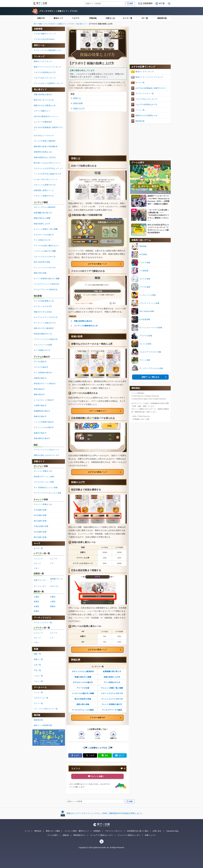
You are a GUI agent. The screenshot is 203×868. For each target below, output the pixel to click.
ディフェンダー (40, 586)
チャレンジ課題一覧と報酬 (112, 688)
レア (52, 563)
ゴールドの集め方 (41, 367)
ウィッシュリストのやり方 (112, 699)
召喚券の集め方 (40, 378)
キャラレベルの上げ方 (43, 306)
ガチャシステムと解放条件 (83, 671)
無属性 (37, 611)
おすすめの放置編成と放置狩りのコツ (151, 88)
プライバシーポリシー (114, 831)
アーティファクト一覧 (145, 94)
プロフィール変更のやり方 (45, 185)
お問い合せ (157, 831)
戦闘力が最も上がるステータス (47, 455)
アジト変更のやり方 (112, 682)
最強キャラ (58, 18)
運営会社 (38, 831)
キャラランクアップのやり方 (46, 317)
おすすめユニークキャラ (44, 136)
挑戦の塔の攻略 (83, 704)
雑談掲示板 (162, 18)
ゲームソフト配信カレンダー (129, 835)
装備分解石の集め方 (42, 438)
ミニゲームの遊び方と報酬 (83, 693)
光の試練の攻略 (40, 532)
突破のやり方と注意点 (43, 312)
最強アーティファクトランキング (149, 77)
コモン (37, 568)
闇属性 (53, 606)
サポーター (55, 586)
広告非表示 (148, 3)
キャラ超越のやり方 (42, 350)
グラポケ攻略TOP (97, 718)
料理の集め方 (39, 389)
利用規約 (97, 831)
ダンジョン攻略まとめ (43, 471)
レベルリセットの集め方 (44, 400)
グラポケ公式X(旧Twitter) (44, 39)
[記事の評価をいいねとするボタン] (97, 734)
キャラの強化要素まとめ (44, 301)
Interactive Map (172, 831)
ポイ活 (162, 3)
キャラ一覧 (127, 18)
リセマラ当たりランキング (146, 99)
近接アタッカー (40, 580)
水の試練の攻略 (40, 515)
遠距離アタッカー (56, 580)
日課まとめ (110, 18)
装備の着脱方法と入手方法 (45, 157)
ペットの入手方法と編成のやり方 (48, 174)
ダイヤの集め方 (40, 362)
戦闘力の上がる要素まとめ (146, 115)
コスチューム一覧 (41, 698)
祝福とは (77, 98)
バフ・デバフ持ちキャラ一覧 (46, 709)
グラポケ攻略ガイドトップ (45, 34)
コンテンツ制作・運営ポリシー (77, 831)
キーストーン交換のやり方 (45, 323)
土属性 (53, 602)
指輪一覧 (37, 654)
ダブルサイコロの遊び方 (83, 682)
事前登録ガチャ (80, 835)
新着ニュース (150, 835)
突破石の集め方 (40, 416)
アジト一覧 (38, 703)
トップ (27, 831)
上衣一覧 (37, 665)
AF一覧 (145, 18)
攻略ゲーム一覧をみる (150, 377)
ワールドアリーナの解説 (112, 710)
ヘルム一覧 (38, 676)
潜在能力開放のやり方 (43, 334)
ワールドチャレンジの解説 (83, 710)
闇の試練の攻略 (40, 537)
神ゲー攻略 (38, 24)
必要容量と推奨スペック (44, 190)
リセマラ (76, 18)
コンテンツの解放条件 (43, 122)
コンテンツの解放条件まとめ (86, 326)
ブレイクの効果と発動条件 (45, 141)
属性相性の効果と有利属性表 (46, 146)
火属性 (37, 597)
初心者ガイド (81, 24)
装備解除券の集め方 (42, 411)
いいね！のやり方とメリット (46, 179)
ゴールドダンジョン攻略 (44, 482)
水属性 (53, 597)
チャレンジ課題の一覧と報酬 (46, 229)
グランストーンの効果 (43, 345)
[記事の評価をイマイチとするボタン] (81, 734)
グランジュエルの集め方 (44, 427)
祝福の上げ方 (79, 108)
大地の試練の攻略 (41, 526)
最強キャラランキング (145, 72)
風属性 (37, 602)
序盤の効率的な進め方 (83, 321)
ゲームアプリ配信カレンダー (102, 835)
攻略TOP (41, 18)
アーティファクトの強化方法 (46, 339)
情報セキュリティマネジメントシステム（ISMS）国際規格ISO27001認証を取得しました (104, 813)
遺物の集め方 (39, 394)
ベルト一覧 (38, 681)
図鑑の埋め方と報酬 (83, 677)
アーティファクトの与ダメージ (47, 450)
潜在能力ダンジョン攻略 (44, 477)
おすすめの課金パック (97, 264)
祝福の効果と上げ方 (112, 677)
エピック (37, 563)
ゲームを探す (53, 835)
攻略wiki (66, 835)
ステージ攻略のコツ (97, 411)
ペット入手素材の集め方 (44, 422)
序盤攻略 (93, 18)
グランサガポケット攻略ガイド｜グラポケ (59, 11)
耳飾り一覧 (38, 659)
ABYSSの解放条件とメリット (46, 116)
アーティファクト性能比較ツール (48, 50)
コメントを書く (97, 776)
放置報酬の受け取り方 (112, 671)
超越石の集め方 (40, 433)
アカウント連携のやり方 (44, 196)
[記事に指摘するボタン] (113, 734)
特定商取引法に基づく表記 (138, 831)
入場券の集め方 (40, 405)
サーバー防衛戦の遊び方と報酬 (47, 279)
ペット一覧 (140, 110)
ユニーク (54, 559)
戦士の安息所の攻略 (83, 699)
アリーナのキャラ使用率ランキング (48, 83)
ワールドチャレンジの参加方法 (47, 284)
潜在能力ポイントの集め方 (45, 383)
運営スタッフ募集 (53, 831)
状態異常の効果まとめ (43, 152)
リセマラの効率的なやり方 (146, 104)
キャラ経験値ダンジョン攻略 (46, 487)
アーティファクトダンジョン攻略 (48, 493)
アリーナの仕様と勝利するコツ (47, 246)
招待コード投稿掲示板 (43, 725)
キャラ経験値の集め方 (43, 373)
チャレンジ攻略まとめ (43, 504)
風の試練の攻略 (40, 521)
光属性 (37, 606)
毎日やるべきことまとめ (44, 100)
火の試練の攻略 (40, 510)
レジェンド (38, 559)
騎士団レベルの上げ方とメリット (48, 163)
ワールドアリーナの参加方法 (46, 289)
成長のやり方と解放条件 (44, 328)
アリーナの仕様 (83, 688)
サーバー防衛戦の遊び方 (112, 704)
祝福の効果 (78, 103)
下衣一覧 (37, 670)
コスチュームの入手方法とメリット (48, 168)
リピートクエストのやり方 (112, 693)
